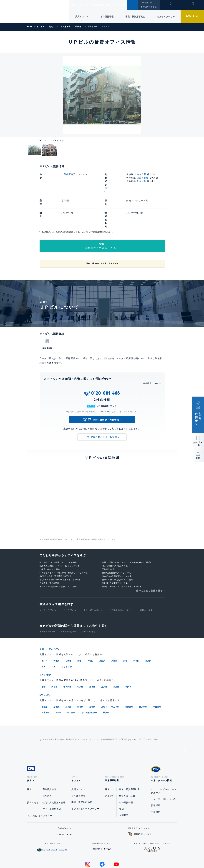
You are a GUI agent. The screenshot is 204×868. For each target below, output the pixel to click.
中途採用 (156, 784)
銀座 (44, 638)
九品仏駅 (142, 181)
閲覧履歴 (170, 7)
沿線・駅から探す (92, 582)
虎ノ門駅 (143, 678)
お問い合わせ (192, 16)
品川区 (104, 658)
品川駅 (68, 678)
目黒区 (116, 658)
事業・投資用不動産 (135, 17)
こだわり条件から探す (120, 582)
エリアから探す (47, 582)
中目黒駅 (157, 678)
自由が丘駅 (140, 174)
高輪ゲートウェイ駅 (110, 678)
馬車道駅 (45, 684)
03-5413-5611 (102, 372)
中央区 (80, 658)
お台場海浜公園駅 (89, 684)
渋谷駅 (80, 678)
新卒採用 (156, 777)
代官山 (90, 633)
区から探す (69, 582)
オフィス (88, 5)
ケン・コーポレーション (164, 771)
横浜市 (128, 658)
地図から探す (146, 582)
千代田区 (67, 658)
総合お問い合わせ (70, 856)
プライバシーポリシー (97, 856)
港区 (44, 658)
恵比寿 (102, 633)
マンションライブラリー (40, 788)
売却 (121, 781)
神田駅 (58, 684)
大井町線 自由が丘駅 (68, 604)
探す (29, 761)
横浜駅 (106, 684)
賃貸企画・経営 (127, 768)
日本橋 (68, 633)
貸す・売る (33, 774)
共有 (198, 458)
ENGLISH (145, 3)
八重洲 (114, 633)
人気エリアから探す (52, 621)
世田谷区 (66, 174)
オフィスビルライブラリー (85, 781)
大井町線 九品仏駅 (88, 604)
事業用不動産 (105, 5)
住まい (75, 5)
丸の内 (148, 633)
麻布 (125, 633)
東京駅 (45, 678)
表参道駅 (129, 678)
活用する (110, 768)
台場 (53, 638)
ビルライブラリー (166, 17)
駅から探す (46, 667)
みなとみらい (67, 638)
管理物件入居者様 (149, 7)
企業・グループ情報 (126, 5)
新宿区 (92, 658)
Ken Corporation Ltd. (30, 11)
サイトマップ (136, 856)
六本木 (56, 633)
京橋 (79, 633)
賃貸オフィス (78, 761)
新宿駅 (92, 678)
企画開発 (124, 787)
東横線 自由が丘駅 (47, 604)
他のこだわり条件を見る (149, 563)
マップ (113, 378)
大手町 (136, 633)
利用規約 (119, 856)
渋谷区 (54, 658)
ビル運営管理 (107, 17)
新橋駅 (56, 678)
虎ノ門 (45, 633)
